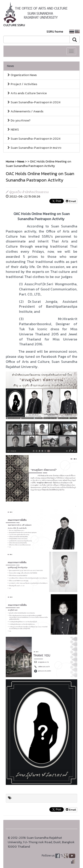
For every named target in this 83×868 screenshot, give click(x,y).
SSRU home (55, 32)
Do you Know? (19, 120)
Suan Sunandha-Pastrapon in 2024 (34, 102)
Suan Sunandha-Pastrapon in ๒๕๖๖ (34, 148)
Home (10, 161)
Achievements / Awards (25, 111)
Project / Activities (22, 84)
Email (71, 201)
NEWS (13, 130)
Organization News (22, 75)
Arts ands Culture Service (27, 93)
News (10, 66)
